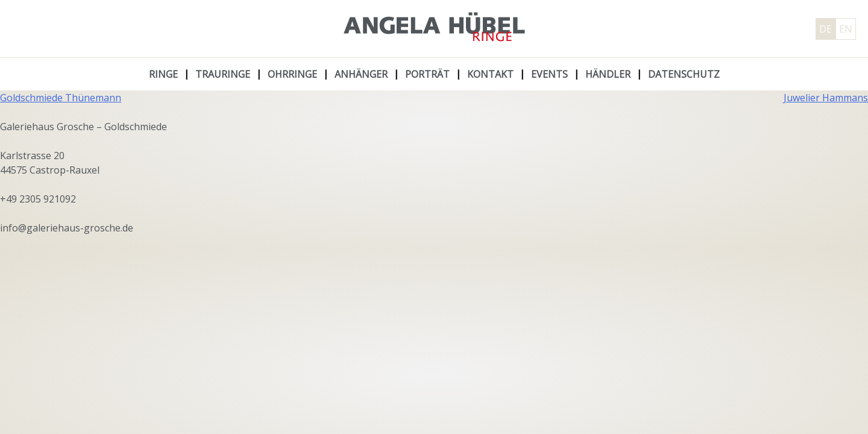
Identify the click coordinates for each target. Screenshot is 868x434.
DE (826, 29)
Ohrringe (292, 74)
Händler (608, 74)
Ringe (163, 74)
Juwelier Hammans (826, 98)
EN (846, 29)
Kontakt (490, 74)
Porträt (427, 74)
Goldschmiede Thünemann (61, 98)
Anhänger (361, 74)
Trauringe (223, 74)
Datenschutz (684, 74)
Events (549, 74)
